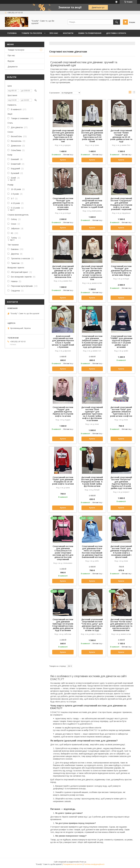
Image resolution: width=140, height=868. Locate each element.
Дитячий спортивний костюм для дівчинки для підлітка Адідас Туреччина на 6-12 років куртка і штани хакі (63, 136)
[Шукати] (117, 22)
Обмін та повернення (90, 33)
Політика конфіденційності (94, 864)
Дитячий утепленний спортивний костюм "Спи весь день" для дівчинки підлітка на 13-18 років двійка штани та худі (92, 625)
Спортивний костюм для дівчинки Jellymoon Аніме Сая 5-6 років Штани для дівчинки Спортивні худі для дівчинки (92, 342)
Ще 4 (12, 210)
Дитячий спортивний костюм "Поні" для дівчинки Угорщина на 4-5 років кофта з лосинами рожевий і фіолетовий (121, 552)
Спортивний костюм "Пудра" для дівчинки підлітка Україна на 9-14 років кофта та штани (63, 412)
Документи (13, 67)
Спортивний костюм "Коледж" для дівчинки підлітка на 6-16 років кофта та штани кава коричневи (63, 204)
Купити (63, 160)
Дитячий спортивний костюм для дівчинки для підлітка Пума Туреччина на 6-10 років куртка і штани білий (92, 136)
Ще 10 (13, 180)
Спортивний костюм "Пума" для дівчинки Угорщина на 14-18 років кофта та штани (63, 481)
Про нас (54, 33)
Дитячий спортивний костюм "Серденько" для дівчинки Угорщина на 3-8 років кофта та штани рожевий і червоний (121, 204)
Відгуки (11, 61)
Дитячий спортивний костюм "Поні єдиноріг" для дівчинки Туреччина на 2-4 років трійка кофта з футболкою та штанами (92, 414)
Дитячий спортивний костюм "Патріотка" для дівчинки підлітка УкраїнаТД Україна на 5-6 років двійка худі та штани (121, 483)
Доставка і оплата (116, 33)
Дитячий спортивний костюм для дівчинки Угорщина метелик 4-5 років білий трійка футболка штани (92, 482)
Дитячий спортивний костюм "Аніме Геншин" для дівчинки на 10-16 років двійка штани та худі (121, 136)
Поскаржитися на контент (73, 864)
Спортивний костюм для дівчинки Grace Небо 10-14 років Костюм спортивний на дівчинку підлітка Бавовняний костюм (92, 552)
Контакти (68, 33)
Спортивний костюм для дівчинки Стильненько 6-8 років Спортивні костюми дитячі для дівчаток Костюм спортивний (63, 553)
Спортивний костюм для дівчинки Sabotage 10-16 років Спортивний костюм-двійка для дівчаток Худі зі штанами (63, 625)
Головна (12, 33)
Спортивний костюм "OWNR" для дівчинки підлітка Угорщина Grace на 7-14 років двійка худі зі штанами (121, 342)
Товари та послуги (32, 33)
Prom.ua (83, 862)
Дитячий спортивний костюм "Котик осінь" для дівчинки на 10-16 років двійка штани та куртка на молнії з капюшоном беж (121, 625)
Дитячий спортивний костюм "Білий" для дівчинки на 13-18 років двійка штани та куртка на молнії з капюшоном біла (63, 272)
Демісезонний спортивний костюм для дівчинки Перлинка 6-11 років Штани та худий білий (92, 203)
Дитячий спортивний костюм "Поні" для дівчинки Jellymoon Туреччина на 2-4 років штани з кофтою (121, 412)
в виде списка (134, 93)
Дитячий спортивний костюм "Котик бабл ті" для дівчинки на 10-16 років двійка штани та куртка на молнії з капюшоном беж (92, 273)
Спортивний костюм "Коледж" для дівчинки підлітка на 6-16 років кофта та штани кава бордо (121, 271)
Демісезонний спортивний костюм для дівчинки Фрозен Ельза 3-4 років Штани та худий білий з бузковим (63, 342)
